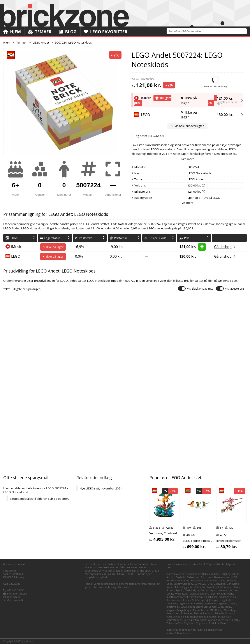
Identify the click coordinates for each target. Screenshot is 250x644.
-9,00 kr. (116, 247)
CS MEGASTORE (203, 584)
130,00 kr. (225, 115)
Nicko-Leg (230, 610)
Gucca (204, 590)
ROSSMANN (173, 617)
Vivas (223, 623)
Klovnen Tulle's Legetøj (195, 600)
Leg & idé (226, 600)
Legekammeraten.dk (190, 603)
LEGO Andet (41, 42)
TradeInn (214, 623)
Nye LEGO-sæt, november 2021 (101, 488)
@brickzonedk (15, 600)
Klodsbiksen (211, 597)
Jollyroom (203, 594)
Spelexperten (191, 620)
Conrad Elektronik (214, 580)
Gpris (196, 590)
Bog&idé (181, 577)
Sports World (208, 620)
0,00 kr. (116, 256)
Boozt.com (207, 577)
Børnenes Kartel (224, 577)
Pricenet (219, 613)
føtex (237, 587)
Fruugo (170, 590)
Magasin (171, 610)
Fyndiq (180, 590)
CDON (185, 580)
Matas (197, 610)
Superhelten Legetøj (228, 620)
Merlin (205, 610)
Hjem (12, 32)
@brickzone (14, 597)
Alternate (181, 574)
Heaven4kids (225, 590)
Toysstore (202, 623)
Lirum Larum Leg (198, 607)
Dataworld (220, 584)
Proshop (230, 613)
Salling (185, 617)
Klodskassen (173, 600)
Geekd (188, 590)
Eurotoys (207, 587)
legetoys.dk (173, 607)
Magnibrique (185, 610)
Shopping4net (198, 617)
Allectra (171, 574)
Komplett (214, 600)
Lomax (213, 607)
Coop (169, 584)
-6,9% (80, 247)
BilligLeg (226, 574)
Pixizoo (198, 613)
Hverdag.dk (181, 594)
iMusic (65, 228)
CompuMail (196, 580)
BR (235, 577)
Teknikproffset (175, 623)
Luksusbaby (224, 607)
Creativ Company (183, 584)
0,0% (79, 256)
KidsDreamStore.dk (177, 597)
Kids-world (227, 594)
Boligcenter (193, 577)
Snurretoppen (174, 620)
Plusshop (208, 613)
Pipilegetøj (187, 613)
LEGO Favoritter (106, 32)
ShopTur (212, 617)
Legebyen (172, 603)
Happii (213, 590)
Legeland (223, 603)
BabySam (207, 574)
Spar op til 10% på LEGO (204, 198)
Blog (68, 32)
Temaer (40, 32)
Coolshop (231, 580)
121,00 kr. (225, 98)
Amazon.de (195, 574)
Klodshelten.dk (227, 597)
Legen (233, 603)
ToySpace (189, 623)
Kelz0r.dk (215, 594)
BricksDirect (173, 580)
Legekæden (210, 603)
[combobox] (208, 31)
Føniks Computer (223, 587)
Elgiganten (188, 587)
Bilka (217, 574)
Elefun (177, 587)
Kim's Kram (196, 597)
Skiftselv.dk (224, 617)
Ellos (198, 587)
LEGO (16, 256)
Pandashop (173, 613)
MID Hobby (216, 610)
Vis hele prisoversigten (187, 126)
